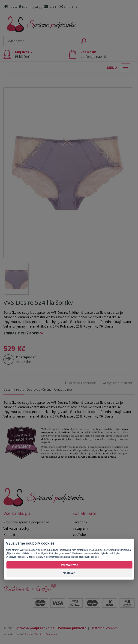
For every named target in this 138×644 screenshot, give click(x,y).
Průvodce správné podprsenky (26, 522)
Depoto (38, 634)
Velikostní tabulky (16, 528)
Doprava (10, 7)
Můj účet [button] (24, 54)
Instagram (80, 528)
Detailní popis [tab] (14, 390)
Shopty (28, 634)
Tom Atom (51, 634)
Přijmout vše (69, 565)
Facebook (80, 522)
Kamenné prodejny (31, 7)
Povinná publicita (72, 628)
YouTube (79, 535)
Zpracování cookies (89, 557)
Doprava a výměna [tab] (39, 390)
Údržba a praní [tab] (64, 390)
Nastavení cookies (104, 628)
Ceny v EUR (68, 7)
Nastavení (70, 573)
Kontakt (51, 7)
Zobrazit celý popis (21, 333)
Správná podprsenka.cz (35, 628)
